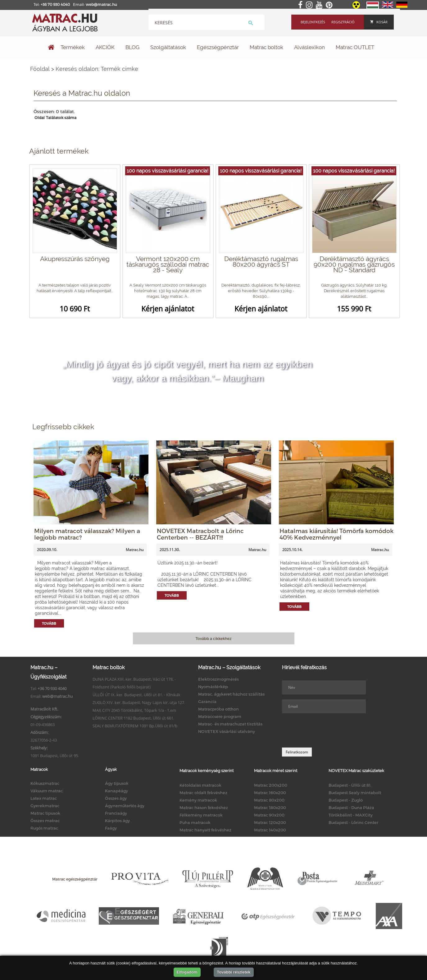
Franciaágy (116, 813)
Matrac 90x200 (269, 815)
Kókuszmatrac (45, 783)
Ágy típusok (117, 783)
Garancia (207, 702)
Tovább (49, 623)
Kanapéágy (116, 791)
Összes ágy (116, 798)
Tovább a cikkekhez (214, 638)
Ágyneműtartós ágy (125, 806)
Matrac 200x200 (271, 785)
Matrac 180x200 (270, 807)
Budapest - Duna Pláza (351, 807)
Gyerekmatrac (45, 806)
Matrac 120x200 (270, 822)
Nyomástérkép (213, 687)
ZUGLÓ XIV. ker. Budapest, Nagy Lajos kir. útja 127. (139, 702)
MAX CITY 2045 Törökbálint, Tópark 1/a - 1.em (134, 710)
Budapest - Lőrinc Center (353, 822)
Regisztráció (343, 22)
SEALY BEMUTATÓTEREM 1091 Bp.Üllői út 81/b (135, 726)
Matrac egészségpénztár (75, 879)
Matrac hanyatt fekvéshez (205, 830)
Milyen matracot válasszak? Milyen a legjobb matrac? (87, 534)
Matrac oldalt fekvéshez (203, 793)
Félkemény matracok (201, 815)
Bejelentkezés (313, 22)
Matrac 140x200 (270, 830)
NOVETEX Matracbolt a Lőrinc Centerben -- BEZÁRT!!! (200, 534)
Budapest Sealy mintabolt (355, 793)
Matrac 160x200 (270, 793)
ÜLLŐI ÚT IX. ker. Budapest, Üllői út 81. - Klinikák (136, 695)
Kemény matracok (198, 800)
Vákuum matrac (47, 791)
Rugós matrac (44, 828)
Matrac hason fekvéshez (204, 807)
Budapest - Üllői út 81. (350, 785)
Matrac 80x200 (269, 800)
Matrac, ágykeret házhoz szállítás (231, 694)
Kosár (379, 22)
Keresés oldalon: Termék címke (97, 69)
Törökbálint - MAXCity (351, 815)
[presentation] (329, 730)
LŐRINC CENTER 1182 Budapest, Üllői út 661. (133, 718)
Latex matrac (44, 798)
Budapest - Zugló (346, 800)
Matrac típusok (45, 813)
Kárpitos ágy (117, 821)
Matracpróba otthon (218, 709)
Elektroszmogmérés (218, 679)
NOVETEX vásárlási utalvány (227, 731)
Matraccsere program (220, 716)
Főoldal (40, 69)
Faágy (111, 828)
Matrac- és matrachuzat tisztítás (230, 724)
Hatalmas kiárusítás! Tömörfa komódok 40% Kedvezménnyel (336, 534)
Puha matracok (195, 822)
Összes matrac (45, 821)
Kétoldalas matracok (200, 785)
